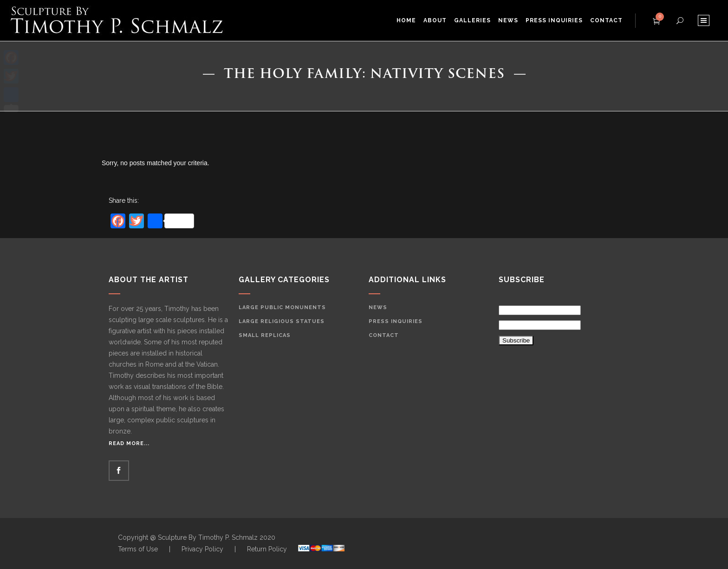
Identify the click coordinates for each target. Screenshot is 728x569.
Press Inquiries (396, 321)
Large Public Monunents (282, 307)
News (378, 307)
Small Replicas (265, 335)
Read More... (129, 443)
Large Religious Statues (282, 321)
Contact (384, 335)
